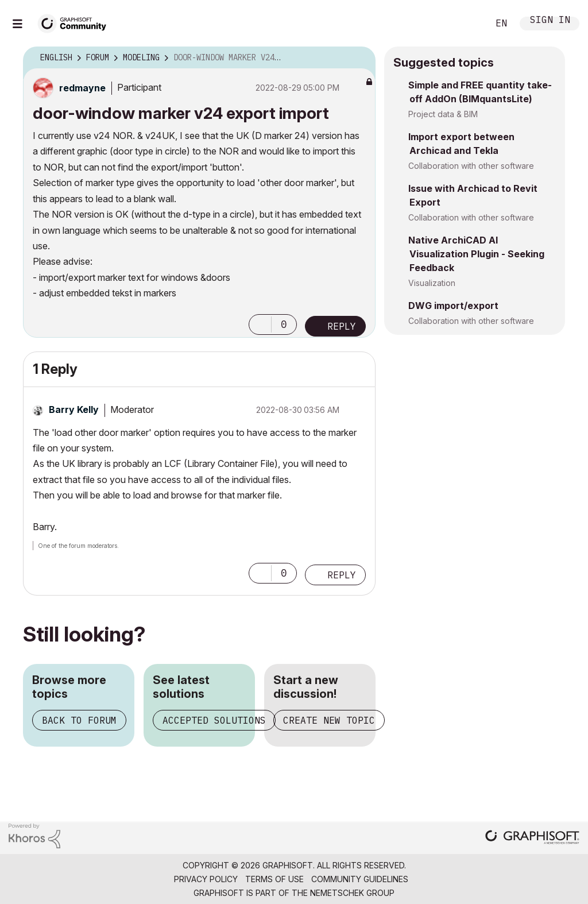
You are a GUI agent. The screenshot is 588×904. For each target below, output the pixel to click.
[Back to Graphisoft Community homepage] (76, 22)
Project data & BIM (443, 114)
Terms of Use (274, 879)
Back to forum (79, 720)
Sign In (550, 21)
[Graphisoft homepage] (532, 838)
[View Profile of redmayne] (82, 88)
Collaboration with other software (471, 166)
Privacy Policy (206, 879)
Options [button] (359, 58)
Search (467, 24)
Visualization (432, 283)
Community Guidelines (360, 879)
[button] (260, 324)
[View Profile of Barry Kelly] (74, 409)
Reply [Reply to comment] (342, 575)
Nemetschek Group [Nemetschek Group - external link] (352, 893)
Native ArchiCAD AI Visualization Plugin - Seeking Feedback (476, 254)
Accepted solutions (214, 720)
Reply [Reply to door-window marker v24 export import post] (342, 326)
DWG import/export (453, 306)
